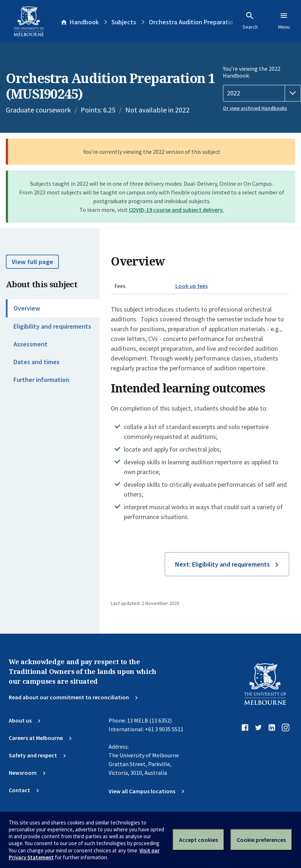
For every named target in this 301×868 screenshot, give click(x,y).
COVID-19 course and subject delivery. (176, 210)
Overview (27, 308)
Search (250, 21)
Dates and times (36, 362)
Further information (41, 380)
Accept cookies (198, 840)
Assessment (30, 344)
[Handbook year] (262, 93)
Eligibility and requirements (52, 326)
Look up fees (192, 286)
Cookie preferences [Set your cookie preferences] (261, 840)
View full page (32, 262)
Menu (284, 21)
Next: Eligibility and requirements (222, 564)
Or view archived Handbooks (255, 108)
